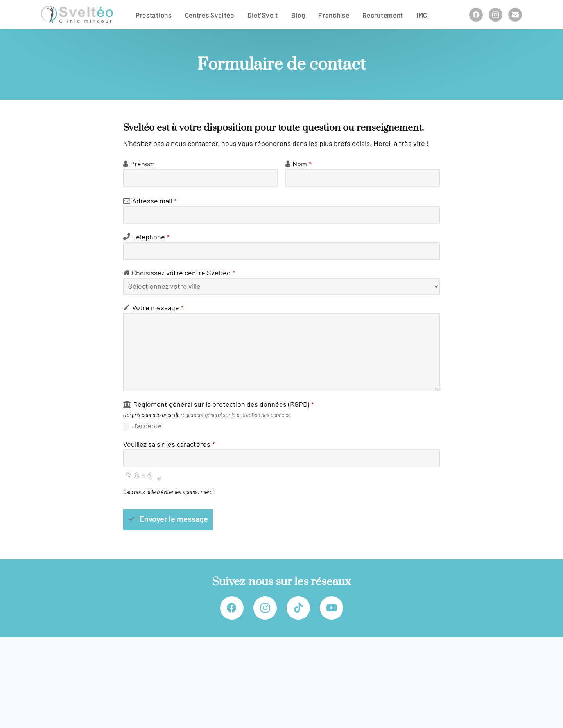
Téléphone (151, 237)
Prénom (143, 164)
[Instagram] (496, 15)
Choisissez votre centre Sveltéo (183, 273)
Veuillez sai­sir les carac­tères (169, 444)
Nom (302, 164)
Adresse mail (154, 201)
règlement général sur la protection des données (235, 415)
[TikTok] (298, 608)
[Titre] (515, 15)
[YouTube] (332, 608)
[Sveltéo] (77, 15)
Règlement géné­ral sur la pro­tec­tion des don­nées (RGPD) (223, 404)
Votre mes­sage (158, 308)
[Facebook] (476, 15)
